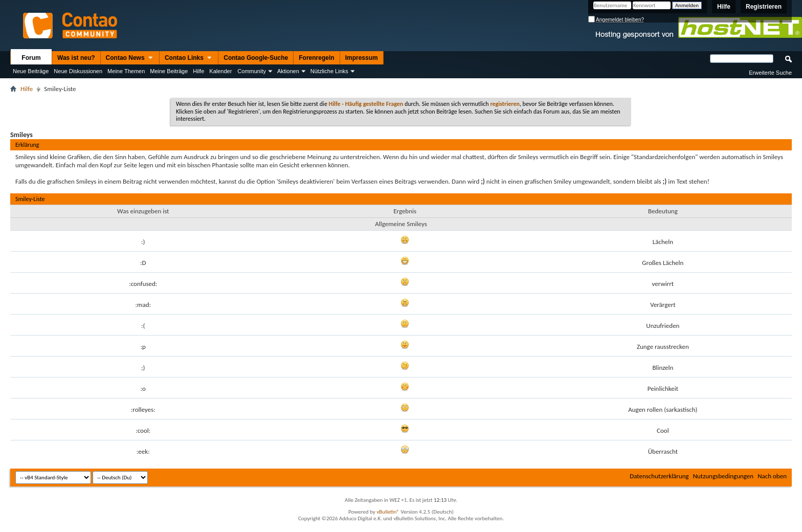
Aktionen (288, 71)
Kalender (220, 71)
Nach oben (772, 476)
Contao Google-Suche (256, 58)
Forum (31, 58)
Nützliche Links (329, 71)
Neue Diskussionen (78, 71)
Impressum (362, 58)
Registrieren (764, 7)
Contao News (130, 58)
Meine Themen (126, 71)
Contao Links (189, 58)
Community (252, 71)
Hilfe (724, 7)
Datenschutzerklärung (659, 476)
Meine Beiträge (169, 71)
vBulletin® (388, 512)
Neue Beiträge (31, 71)
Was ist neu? (76, 58)
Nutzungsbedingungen (723, 476)
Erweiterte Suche (770, 73)
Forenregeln (316, 58)
